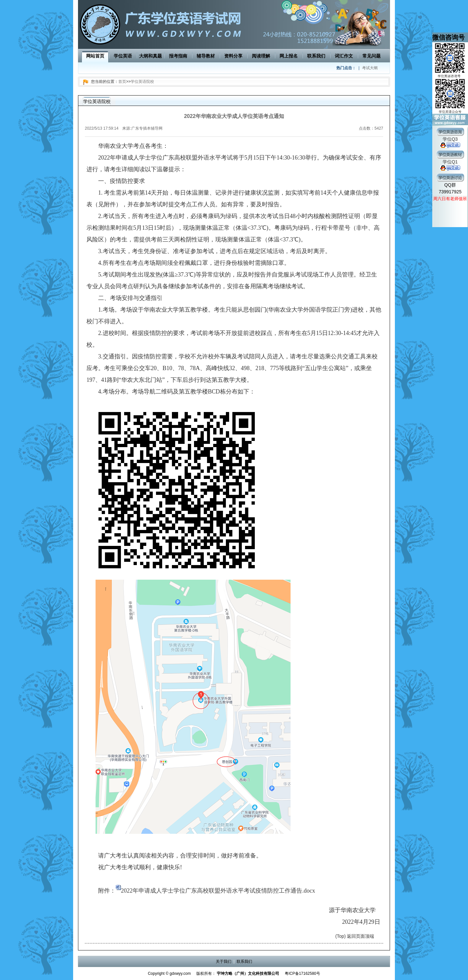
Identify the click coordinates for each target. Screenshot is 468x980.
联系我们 (316, 56)
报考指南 (178, 56)
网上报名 (289, 56)
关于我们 (224, 961)
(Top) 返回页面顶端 (355, 936)
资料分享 (233, 56)
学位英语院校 (142, 82)
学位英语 (123, 56)
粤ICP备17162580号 (302, 974)
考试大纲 (370, 68)
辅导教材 (206, 56)
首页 (122, 82)
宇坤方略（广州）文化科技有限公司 (248, 974)
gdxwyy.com (180, 974)
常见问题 (371, 56)
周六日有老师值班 (450, 199)
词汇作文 (344, 56)
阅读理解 (261, 56)
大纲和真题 (150, 56)
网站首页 (95, 56)
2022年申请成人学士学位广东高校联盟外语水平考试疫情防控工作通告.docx (218, 891)
